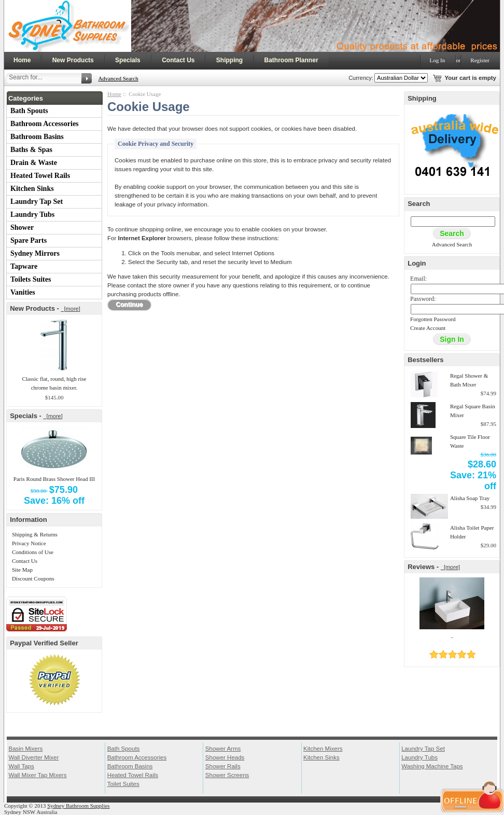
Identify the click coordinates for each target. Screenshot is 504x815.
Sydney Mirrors (35, 253)
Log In (438, 60)
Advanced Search (118, 78)
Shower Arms (223, 749)
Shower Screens (227, 775)
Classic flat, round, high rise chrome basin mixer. (54, 383)
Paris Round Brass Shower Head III (54, 479)
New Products (73, 60)
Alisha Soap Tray (470, 498)
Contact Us (178, 60)
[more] (70, 309)
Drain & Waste (34, 163)
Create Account (428, 328)
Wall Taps (21, 766)
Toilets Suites (31, 279)
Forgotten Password (433, 319)
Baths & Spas (31, 150)
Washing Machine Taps (432, 766)
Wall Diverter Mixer (33, 757)
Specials (128, 60)
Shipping (229, 60)
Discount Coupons (33, 578)
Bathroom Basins (37, 137)
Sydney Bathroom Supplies (78, 806)
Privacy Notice (29, 543)
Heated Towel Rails (40, 176)
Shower (22, 227)
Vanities (23, 292)
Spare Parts (29, 240)
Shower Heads (225, 757)
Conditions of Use (33, 552)
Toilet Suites (123, 784)
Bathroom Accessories (45, 124)
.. (452, 636)
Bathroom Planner (291, 60)
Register (480, 60)
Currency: (359, 78)
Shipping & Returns (35, 534)
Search (419, 204)
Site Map (22, 570)
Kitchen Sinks (32, 189)
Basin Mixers (25, 749)
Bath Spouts (29, 111)
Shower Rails (223, 766)
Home (22, 60)
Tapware (24, 266)
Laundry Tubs (32, 215)
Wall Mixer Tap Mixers (37, 775)
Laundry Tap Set (37, 202)
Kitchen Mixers (323, 749)
